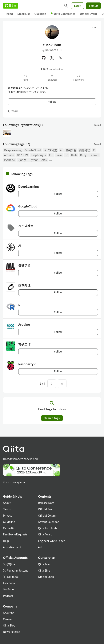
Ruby (83, 155)
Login (78, 6)
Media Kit (9, 528)
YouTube (8, 589)
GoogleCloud (33, 150)
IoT (51, 155)
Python (34, 160)
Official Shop (46, 577)
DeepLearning (13, 150)
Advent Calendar (48, 522)
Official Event (88, 14)
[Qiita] (11, 6)
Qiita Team (45, 564)
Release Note (46, 503)
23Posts (26, 78)
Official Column (48, 515)
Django (22, 160)
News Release (12, 632)
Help (6, 541)
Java (59, 155)
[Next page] (52, 384)
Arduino (9, 155)
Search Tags (52, 418)
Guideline (9, 522)
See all (97, 125)
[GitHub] (44, 58)
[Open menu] (94, 28)
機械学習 (71, 150)
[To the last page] (62, 384)
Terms (7, 509)
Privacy (8, 515)
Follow (52, 102)
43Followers (78, 78)
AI (61, 150)
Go (66, 155)
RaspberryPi (38, 155)
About (7, 503)
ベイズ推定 (50, 150)
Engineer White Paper (51, 541)
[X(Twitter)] (52, 58)
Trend (9, 14)
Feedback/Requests (15, 534)
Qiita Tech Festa (48, 528)
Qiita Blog (9, 625)
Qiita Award (45, 534)
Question (40, 14)
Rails (74, 155)
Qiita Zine (44, 570)
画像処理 (85, 150)
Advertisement (12, 547)
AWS (44, 160)
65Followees (52, 78)
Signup (93, 6)
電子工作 (22, 155)
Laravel (94, 155)
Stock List (24, 14)
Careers (8, 619)
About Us (9, 613)
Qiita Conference (63, 14)
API (40, 547)
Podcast (8, 596)
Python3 (9, 160)
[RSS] (60, 58)
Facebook (9, 583)
